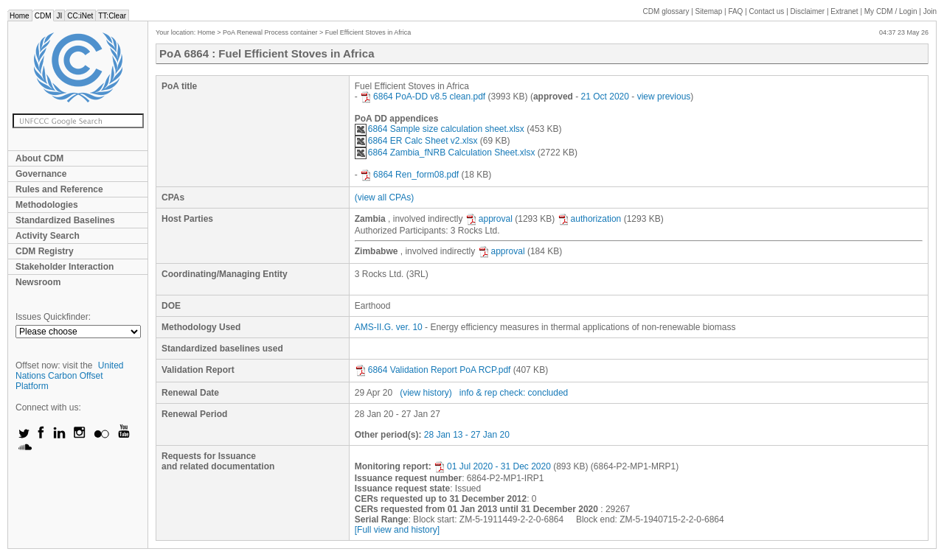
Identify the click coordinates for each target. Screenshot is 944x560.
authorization (590, 219)
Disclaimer (808, 11)
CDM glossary (666, 11)
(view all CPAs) (384, 197)
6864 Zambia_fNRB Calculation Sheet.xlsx (445, 153)
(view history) (426, 393)
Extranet (844, 11)
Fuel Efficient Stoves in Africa (368, 32)
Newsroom (38, 282)
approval (489, 219)
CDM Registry (45, 251)
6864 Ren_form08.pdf (409, 175)
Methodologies (47, 205)
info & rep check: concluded (514, 393)
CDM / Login (892, 11)
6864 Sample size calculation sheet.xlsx (440, 129)
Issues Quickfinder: (53, 317)
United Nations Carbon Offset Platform (70, 376)
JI (59, 16)
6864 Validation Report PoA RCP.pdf (433, 370)
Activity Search (48, 236)
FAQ (735, 11)
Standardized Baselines (65, 220)
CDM (43, 16)
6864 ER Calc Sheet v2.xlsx (416, 141)
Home (20, 16)
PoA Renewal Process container (270, 32)
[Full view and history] (397, 530)
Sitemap (709, 11)
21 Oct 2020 (605, 97)
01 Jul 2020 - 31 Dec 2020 (492, 466)
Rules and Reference (59, 189)
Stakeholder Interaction (65, 267)
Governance (41, 174)
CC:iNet (80, 16)
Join (930, 11)
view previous (664, 97)
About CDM (39, 158)
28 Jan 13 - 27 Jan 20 (467, 435)
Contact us (767, 11)
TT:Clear (112, 16)
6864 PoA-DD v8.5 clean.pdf (423, 97)
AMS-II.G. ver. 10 (389, 327)
